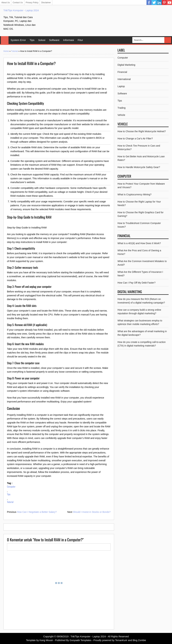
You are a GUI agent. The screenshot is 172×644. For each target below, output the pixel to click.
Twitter (154, 3)
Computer (11, 486)
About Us (6, 3)
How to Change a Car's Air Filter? (135, 139)
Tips (32, 40)
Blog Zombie (139, 640)
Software (54, 40)
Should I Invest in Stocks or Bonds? (92, 512)
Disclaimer (46, 3)
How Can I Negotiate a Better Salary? (37, 512)
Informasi (69, 40)
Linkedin (159, 3)
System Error (18, 40)
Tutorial (14, 51)
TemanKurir (121, 640)
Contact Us (18, 3)
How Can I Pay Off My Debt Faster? (136, 283)
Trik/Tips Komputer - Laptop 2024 (21, 10)
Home (5, 40)
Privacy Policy (32, 3)
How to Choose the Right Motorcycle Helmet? (142, 131)
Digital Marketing (126, 65)
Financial (122, 72)
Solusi (42, 40)
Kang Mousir (46, 640)
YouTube (169, 3)
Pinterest (164, 3)
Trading (122, 108)
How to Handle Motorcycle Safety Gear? (139, 167)
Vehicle (121, 115)
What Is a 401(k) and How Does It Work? (139, 243)
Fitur (80, 40)
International (124, 79)
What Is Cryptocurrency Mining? (134, 194)
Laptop (121, 86)
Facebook (149, 3)
